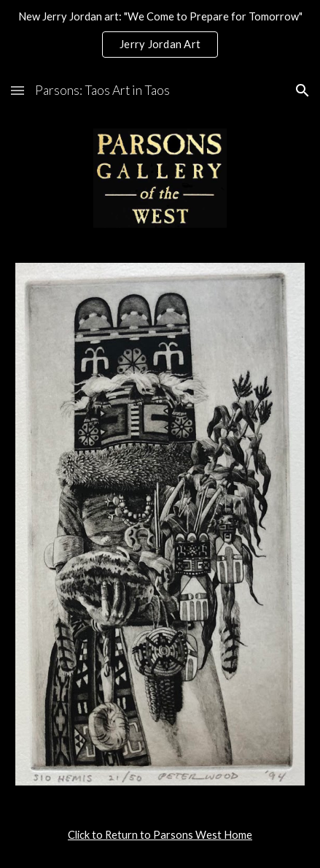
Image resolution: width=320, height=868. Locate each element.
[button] (17, 90)
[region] (160, 35)
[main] (160, 835)
